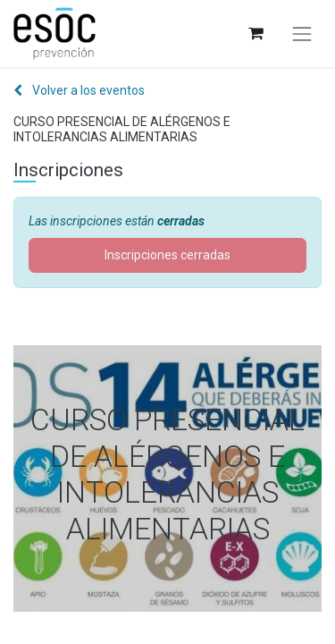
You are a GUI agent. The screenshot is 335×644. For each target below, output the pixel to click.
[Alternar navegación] (302, 34)
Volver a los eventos (79, 90)
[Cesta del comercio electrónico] (255, 34)
